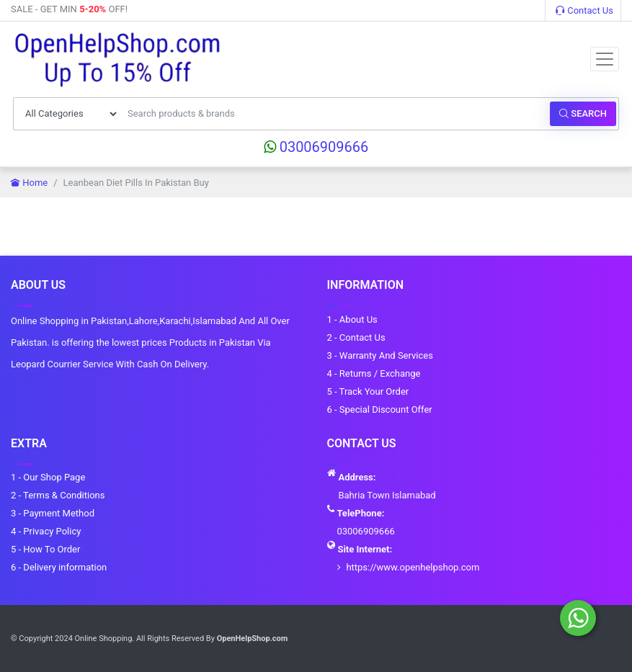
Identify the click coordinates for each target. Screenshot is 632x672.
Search (583, 113)
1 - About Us (352, 319)
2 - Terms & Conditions (58, 495)
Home (29, 183)
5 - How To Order (45, 549)
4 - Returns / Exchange (374, 373)
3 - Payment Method (53, 513)
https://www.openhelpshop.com (413, 567)
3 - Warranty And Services (380, 355)
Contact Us (584, 10)
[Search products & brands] (335, 114)
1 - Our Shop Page (48, 477)
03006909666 (316, 147)
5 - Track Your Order (368, 391)
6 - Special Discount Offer (380, 409)
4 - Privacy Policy (46, 531)
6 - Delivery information (59, 567)
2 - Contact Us (356, 337)
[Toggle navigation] (605, 59)
